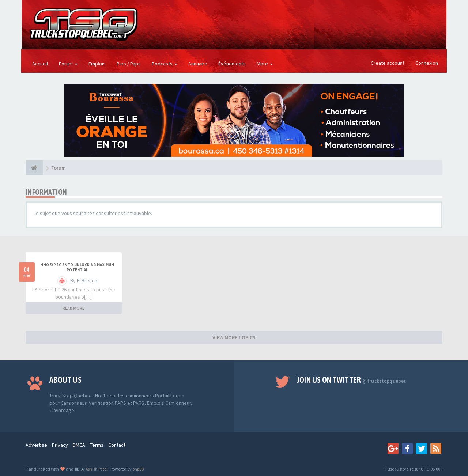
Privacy (60, 445)
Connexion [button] (427, 63)
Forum (68, 64)
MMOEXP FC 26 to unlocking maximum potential (77, 267)
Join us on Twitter (352, 380)
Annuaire (198, 64)
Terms (97, 445)
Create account (388, 63)
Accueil (40, 64)
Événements (232, 64)
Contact (117, 445)
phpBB (138, 469)
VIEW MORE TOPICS (234, 337)
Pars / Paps (129, 64)
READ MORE (73, 308)
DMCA (79, 445)
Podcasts (165, 64)
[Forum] (34, 168)
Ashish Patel (96, 469)
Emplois (97, 64)
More (265, 64)
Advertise (36, 445)
